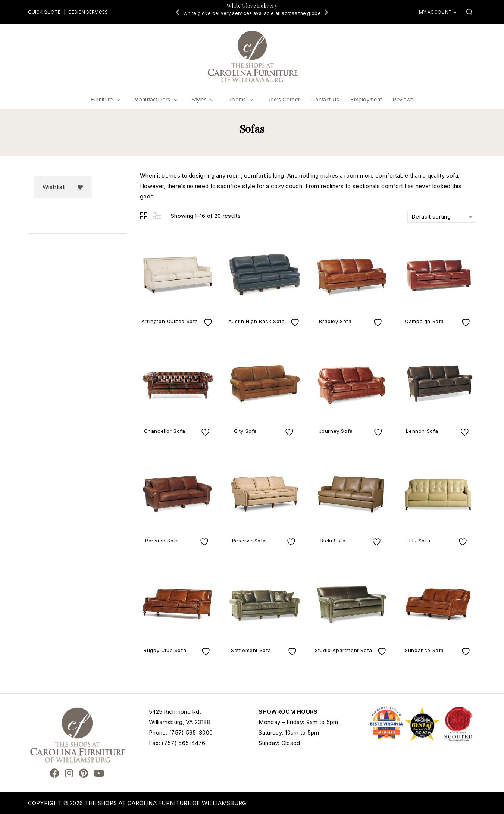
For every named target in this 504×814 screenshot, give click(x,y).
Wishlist (54, 187)
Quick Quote (44, 12)
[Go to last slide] (178, 12)
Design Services (88, 12)
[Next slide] (326, 12)
